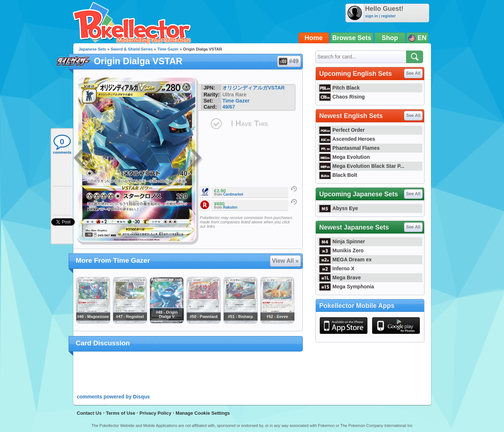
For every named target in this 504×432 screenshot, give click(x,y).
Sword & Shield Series (132, 49)
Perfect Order (342, 130)
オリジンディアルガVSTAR (253, 88)
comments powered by (113, 397)
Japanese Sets (92, 49)
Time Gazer (168, 49)
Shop (390, 38)
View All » (285, 261)
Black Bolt (338, 175)
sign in (372, 16)
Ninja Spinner (342, 241)
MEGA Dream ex (346, 259)
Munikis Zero (342, 250)
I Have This (249, 123)
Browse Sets (352, 38)
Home (314, 38)
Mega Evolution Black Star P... (362, 166)
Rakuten (230, 207)
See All (413, 73)
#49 (289, 61)
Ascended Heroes (347, 139)
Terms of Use (120, 413)
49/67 (229, 107)
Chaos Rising (342, 97)
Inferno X (337, 269)
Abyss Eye (339, 208)
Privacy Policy (155, 413)
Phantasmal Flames (350, 148)
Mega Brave (340, 278)
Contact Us (89, 413)
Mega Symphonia (347, 287)
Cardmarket (233, 194)
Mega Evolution (345, 157)
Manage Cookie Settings (203, 413)
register (388, 16)
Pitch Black (340, 88)
